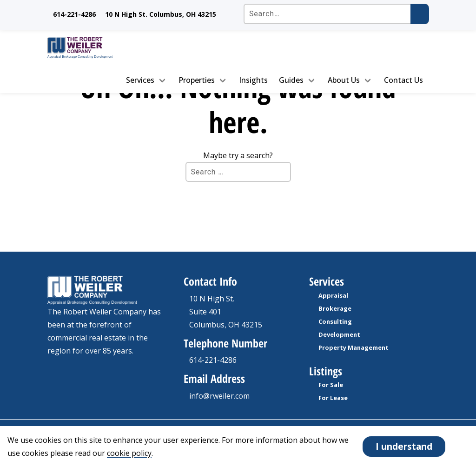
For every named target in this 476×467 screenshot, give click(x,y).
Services (140, 80)
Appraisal (333, 295)
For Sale (331, 385)
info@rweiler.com (219, 396)
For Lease (333, 398)
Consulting (335, 321)
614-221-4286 (74, 14)
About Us (344, 80)
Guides (291, 80)
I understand (404, 446)
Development (339, 334)
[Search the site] (336, 14)
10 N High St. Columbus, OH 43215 (161, 14)
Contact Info (210, 281)
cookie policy (129, 453)
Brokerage (335, 308)
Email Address (214, 378)
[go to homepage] (91, 47)
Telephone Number (225, 343)
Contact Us (403, 80)
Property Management (354, 347)
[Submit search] (420, 14)
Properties (197, 80)
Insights (253, 80)
